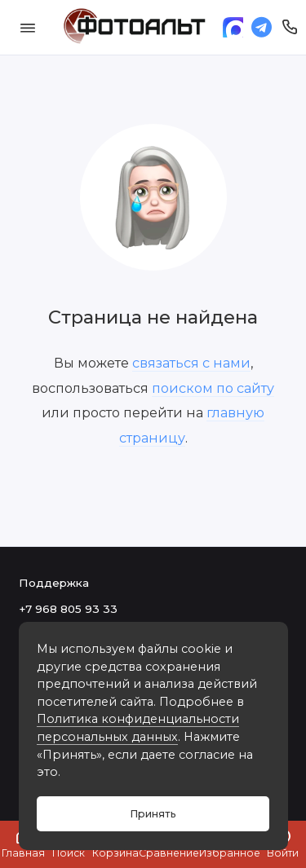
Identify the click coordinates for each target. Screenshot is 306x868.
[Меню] (28, 27)
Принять (153, 814)
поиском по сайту (213, 388)
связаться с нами (191, 363)
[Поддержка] (290, 27)
